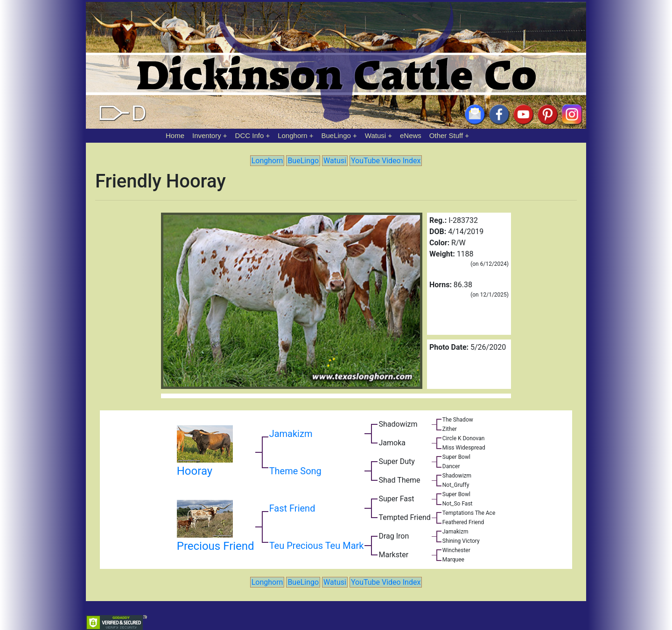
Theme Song (295, 471)
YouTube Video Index (386, 161)
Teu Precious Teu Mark (317, 546)
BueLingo (336, 135)
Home (175, 135)
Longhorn (292, 135)
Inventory (207, 135)
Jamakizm (291, 434)
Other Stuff (446, 135)
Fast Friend (292, 508)
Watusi (375, 135)
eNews (411, 135)
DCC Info (250, 135)
